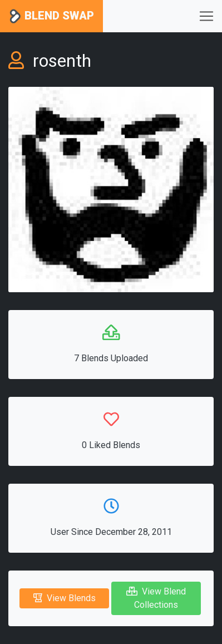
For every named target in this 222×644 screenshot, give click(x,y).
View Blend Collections (156, 598)
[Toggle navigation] (206, 16)
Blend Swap (51, 16)
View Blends (65, 598)
